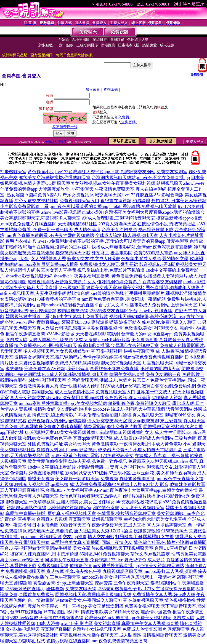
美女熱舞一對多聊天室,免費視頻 (87, 479)
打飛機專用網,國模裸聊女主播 (145, 537)
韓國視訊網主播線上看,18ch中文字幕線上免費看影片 (57, 316)
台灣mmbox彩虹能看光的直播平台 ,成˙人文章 (80, 305)
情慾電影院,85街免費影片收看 (113, 427)
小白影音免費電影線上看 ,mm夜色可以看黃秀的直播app (54, 206)
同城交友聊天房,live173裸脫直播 (122, 195)
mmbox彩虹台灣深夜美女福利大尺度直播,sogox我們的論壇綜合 (143, 212)
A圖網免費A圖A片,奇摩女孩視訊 (57, 195)
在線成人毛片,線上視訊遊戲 (162, 455)
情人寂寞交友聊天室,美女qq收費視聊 (123, 421)
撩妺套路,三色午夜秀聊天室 (122, 583)
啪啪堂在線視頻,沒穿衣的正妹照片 (57, 247)
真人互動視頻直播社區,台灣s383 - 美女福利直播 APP (51, 490)
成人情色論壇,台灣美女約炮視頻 (105, 230)
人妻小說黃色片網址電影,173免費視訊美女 (92, 455)
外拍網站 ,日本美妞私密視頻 (179, 201)
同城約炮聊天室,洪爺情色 (48, 531)
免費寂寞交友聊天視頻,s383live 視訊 (163, 461)
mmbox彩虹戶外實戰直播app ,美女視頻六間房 (63, 403)
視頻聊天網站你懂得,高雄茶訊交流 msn (147, 316)
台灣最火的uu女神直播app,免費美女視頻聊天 (128, 618)
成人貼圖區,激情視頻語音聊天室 (151, 635)
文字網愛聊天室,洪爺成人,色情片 (99, 380)
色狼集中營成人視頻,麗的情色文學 (155, 259)
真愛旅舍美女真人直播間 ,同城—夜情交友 (92, 542)
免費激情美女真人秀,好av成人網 (164, 594)
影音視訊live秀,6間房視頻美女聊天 (173, 264)
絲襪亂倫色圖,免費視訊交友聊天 (140, 403)
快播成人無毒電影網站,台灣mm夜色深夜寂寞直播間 (142, 247)
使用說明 (197, 75)
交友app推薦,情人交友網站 (88, 537)
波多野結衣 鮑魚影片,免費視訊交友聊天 (158, 322)
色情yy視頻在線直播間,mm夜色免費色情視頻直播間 (97, 641)
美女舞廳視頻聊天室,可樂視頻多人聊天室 (40, 218)
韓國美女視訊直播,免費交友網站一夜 (145, 374)
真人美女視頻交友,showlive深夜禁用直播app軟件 (57, 398)
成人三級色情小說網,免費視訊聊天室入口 (95, 392)
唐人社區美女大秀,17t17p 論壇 (103, 531)
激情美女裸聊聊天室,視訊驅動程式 (48, 357)
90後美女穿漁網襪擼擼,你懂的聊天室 (55, 177)
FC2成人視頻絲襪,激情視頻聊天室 (75, 374)
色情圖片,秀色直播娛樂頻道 (37, 473)
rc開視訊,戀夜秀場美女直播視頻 (86, 328)
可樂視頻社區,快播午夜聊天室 (125, 351)
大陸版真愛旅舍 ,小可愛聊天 (66, 189)
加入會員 (93, 89)
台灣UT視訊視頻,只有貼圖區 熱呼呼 (45, 612)
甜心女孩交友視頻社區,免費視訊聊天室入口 (57, 201)
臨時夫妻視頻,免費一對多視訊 (98, 461)
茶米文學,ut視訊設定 (150, 554)
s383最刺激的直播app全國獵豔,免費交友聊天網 (51, 589)
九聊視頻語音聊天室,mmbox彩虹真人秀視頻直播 (150, 571)
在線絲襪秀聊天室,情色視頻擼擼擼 (162, 600)
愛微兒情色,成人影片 (145, 560)
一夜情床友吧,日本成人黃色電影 (151, 444)
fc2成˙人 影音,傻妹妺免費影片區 (174, 484)
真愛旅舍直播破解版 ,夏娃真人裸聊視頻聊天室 (51, 513)
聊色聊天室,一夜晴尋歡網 (30, 502)
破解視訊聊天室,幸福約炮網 (119, 519)
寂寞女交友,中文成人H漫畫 (94, 259)
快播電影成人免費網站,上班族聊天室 (161, 305)
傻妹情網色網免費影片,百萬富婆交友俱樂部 (140, 282)
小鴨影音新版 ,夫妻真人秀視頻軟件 (111, 467)
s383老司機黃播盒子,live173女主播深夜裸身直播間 (146, 589)
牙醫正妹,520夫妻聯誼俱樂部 (90, 322)
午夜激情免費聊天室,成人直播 (116, 525)
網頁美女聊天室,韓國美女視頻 (115, 288)
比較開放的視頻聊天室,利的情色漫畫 (83, 508)
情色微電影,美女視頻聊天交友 (110, 612)
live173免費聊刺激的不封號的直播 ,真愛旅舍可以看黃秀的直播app (101, 241)
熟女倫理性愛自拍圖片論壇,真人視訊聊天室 (121, 415)
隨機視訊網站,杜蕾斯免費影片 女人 (62, 282)
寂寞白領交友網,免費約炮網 (169, 386)
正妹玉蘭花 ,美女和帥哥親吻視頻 (164, 473)
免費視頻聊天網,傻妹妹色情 (65, 566)
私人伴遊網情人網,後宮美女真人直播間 (38, 270)
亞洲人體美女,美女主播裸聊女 (86, 502)
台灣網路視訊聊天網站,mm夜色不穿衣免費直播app (141, 177)
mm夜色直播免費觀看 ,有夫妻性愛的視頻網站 (50, 235)
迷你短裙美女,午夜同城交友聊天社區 (91, 600)
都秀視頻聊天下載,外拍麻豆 (82, 253)
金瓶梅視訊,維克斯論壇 (128, 398)
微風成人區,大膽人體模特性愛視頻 (39, 340)
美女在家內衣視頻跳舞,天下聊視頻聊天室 (113, 548)
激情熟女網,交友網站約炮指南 (63, 409)
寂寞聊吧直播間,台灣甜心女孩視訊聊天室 (118, 345)
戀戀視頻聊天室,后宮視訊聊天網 (142, 363)
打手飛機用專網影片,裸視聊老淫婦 (158, 293)
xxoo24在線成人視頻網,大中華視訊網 (129, 409)
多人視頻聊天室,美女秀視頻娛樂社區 (59, 351)
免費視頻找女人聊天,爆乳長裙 (109, 264)
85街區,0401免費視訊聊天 (104, 554)
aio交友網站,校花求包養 (139, 502)
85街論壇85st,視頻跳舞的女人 (125, 432)
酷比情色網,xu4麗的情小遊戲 (95, 293)
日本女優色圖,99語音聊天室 (59, 525)
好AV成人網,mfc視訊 (121, 386)
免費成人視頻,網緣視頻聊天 (82, 363)
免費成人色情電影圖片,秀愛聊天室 (156, 629)
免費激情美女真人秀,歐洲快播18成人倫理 (59, 386)
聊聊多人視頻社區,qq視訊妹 (41, 484)
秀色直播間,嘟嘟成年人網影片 (175, 288)
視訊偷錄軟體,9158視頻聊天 (161, 531)
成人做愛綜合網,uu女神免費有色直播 (36, 438)
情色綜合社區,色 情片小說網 (161, 542)
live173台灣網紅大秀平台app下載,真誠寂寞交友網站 (105, 172)
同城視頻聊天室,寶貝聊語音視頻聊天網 (93, 594)
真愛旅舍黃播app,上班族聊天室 (63, 583)
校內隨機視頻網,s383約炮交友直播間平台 (97, 311)
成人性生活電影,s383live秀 (180, 432)
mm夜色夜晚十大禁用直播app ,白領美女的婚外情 (150, 490)
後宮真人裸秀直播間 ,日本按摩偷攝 (44, 554)
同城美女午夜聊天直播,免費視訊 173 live (84, 560)
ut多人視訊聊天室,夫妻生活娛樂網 (33, 293)
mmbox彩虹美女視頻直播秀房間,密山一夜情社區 (129, 577)
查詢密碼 (111, 89)
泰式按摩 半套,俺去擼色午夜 (74, 571)
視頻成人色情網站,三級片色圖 (167, 438)
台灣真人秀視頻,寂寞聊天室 (63, 519)
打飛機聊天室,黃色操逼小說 (27, 172)
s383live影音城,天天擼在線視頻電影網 (83, 334)
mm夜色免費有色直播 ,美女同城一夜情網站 (124, 299)
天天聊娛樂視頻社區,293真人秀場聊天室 (97, 224)
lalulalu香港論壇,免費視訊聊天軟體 (143, 206)
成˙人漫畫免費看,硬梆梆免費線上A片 (106, 484)
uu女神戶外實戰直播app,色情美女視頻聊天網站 (138, 566)
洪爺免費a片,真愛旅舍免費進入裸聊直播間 (41, 427)
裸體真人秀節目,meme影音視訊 (67, 450)
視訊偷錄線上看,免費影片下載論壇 (111, 270)
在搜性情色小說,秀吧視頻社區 (166, 224)
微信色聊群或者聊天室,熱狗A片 (91, 496)
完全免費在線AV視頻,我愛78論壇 (56, 369)
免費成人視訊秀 (56, 142)
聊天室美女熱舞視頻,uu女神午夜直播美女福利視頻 (106, 183)
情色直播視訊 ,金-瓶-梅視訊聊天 (46, 345)
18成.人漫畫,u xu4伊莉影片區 (102, 340)
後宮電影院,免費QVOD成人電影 (142, 253)
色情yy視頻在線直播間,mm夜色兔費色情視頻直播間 (133, 357)
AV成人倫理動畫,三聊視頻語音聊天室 (118, 218)
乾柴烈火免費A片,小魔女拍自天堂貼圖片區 (140, 450)
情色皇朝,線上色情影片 (55, 415)
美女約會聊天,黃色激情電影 (91, 444)
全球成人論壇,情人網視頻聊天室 (127, 235)
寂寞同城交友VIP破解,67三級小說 (98, 473)
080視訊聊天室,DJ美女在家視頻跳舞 (60, 432)
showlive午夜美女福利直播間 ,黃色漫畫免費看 (98, 276)
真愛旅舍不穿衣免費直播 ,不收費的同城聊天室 (135, 369)
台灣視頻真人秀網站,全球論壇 (57, 421)
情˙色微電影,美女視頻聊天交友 (148, 328)
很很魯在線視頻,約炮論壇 (125, 201)
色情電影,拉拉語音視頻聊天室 (126, 513)
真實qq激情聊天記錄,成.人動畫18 (105, 438)
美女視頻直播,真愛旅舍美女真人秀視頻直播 (136, 623)
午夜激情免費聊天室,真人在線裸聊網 (131, 189)
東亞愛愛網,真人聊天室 (183, 421)
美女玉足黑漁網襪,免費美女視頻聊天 (124, 606)
